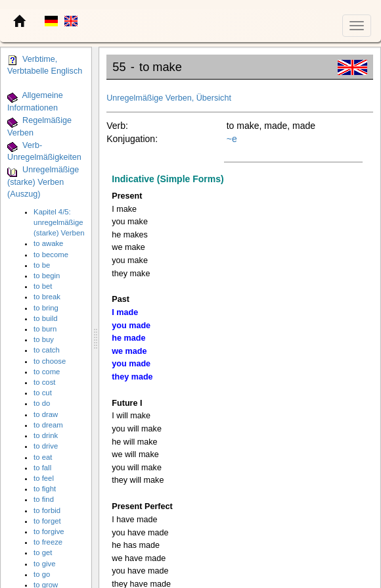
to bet (43, 286)
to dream (48, 425)
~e (232, 139)
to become (51, 255)
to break (47, 297)
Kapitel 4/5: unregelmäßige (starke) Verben (59, 222)
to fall (42, 468)
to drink (46, 435)
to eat (43, 457)
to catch (47, 350)
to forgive (49, 531)
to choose (50, 361)
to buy (44, 339)
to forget (47, 521)
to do (42, 403)
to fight (45, 489)
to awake (48, 243)
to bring (46, 308)
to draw (46, 414)
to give (44, 564)
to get (43, 552)
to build (46, 318)
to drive (46, 446)
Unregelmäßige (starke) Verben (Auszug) (43, 183)
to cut (43, 393)
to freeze (48, 542)
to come (47, 372)
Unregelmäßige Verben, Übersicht (169, 98)
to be (42, 265)
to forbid (47, 510)
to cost (44, 382)
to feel (44, 478)
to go (42, 574)
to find (44, 499)
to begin (47, 276)
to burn (45, 329)
